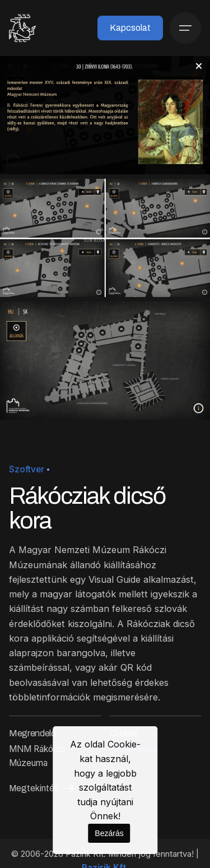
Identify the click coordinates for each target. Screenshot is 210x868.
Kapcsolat (130, 28)
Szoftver (27, 469)
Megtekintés (43, 788)
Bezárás (109, 833)
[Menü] (185, 28)
